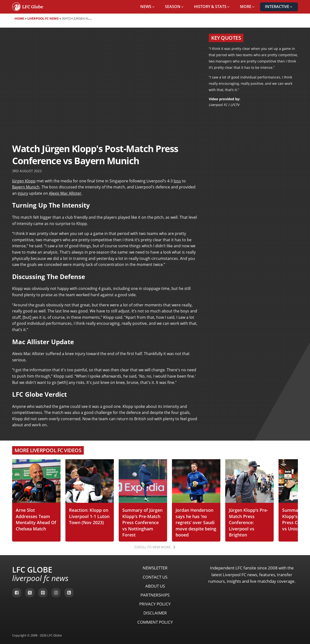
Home (19, 18)
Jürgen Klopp (24, 181)
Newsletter (155, 568)
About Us (155, 586)
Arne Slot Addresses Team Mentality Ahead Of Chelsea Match (36, 519)
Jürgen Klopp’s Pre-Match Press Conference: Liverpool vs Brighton (248, 522)
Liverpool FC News (43, 18)
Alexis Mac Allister (65, 193)
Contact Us (155, 577)
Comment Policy (155, 622)
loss (177, 181)
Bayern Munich (26, 187)
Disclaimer (155, 613)
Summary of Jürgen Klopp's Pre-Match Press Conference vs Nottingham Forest (142, 522)
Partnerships (155, 595)
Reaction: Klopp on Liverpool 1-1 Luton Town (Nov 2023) (89, 516)
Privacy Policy (155, 604)
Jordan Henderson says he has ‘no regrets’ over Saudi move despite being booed (196, 522)
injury (23, 193)
